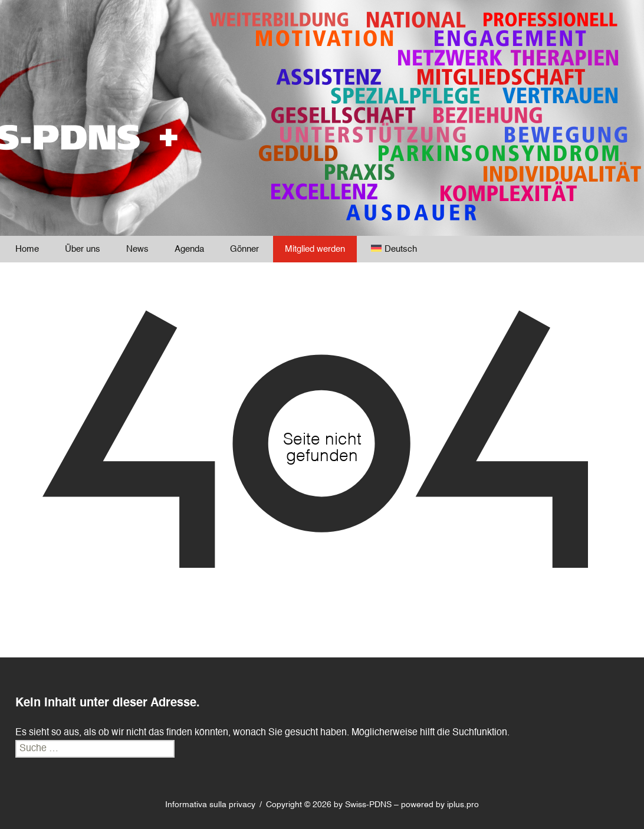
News (137, 249)
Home (27, 249)
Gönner (244, 249)
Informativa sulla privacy (210, 805)
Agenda (189, 249)
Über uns (83, 249)
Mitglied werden (315, 249)
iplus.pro (463, 805)
